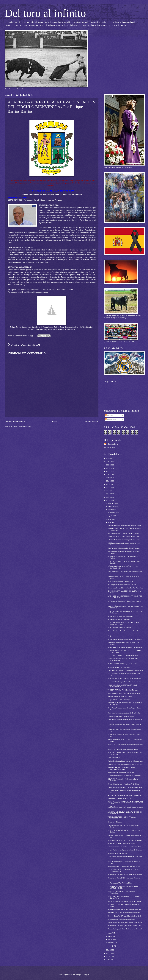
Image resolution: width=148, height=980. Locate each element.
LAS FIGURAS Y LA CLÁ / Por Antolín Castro (123, 656)
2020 (108, 478)
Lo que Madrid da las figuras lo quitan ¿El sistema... (125, 850)
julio (110, 519)
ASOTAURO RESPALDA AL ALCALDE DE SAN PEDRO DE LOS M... (124, 624)
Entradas (109, 415)
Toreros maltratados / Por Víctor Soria (120, 581)
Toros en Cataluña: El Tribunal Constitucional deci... (125, 916)
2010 (108, 956)
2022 (108, 471)
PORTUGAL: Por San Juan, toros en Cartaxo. (123, 750)
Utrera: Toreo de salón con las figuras (120, 616)
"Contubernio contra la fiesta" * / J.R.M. (121, 799)
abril (110, 936)
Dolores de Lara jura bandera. (118, 853)
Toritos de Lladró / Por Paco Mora (119, 667)
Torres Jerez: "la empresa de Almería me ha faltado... (125, 647)
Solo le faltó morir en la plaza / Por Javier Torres (124, 537)
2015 (108, 494)
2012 (108, 950)
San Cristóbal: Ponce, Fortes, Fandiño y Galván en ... (125, 533)
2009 (108, 960)
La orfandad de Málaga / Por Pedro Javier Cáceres (125, 682)
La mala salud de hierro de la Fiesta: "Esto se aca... (125, 776)
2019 (108, 481)
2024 (108, 465)
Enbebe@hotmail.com (16, 285)
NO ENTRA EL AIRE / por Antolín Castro (121, 844)
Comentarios (111, 419)
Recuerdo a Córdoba (115, 822)
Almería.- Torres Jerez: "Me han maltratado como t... (125, 693)
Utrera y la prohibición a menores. (119, 619)
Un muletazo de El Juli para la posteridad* (122, 919)
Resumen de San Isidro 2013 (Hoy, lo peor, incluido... (125, 875)
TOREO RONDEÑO (114, 758)
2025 (108, 462)
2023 (108, 468)
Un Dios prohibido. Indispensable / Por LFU (122, 585)
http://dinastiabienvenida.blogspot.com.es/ (33, 292)
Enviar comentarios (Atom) (23, 426)
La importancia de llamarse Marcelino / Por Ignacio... (125, 639)
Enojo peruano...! (113, 636)
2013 (108, 500)
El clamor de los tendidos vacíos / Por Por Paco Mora (125, 588)
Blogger (86, 975)
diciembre (111, 503)
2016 (108, 491)
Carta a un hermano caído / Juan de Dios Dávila (124, 713)
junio (110, 522)
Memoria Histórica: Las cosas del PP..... (121, 697)
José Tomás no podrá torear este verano (121, 772)
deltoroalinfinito (112, 444)
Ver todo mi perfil (110, 447)
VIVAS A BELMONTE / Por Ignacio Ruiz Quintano (124, 664)
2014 (108, 497)
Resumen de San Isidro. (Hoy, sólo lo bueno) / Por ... (125, 926)
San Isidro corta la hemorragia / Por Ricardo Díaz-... (125, 901)
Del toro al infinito (45, 13)
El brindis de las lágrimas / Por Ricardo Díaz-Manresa (125, 670)
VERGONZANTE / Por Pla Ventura (119, 628)
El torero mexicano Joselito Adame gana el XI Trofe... (125, 764)
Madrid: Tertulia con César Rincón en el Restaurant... (125, 761)
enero (110, 946)
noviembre (112, 506)
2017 (108, 487)
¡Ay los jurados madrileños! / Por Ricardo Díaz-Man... (125, 787)
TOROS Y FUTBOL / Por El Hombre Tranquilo (123, 690)
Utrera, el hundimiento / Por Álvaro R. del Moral (123, 784)
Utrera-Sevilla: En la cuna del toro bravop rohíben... (125, 913)
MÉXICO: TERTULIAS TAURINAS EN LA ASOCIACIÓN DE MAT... (121, 768)
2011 (108, 953)
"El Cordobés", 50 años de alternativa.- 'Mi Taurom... (125, 795)
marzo (110, 939)
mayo (110, 933)
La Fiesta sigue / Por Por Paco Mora (120, 883)
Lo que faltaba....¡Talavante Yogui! (119, 700)
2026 (108, 458)
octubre (111, 510)
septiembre (112, 513)
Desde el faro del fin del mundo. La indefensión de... (125, 909)
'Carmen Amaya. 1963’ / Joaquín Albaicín (121, 716)
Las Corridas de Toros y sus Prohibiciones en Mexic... (125, 840)
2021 (108, 475)
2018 (108, 484)
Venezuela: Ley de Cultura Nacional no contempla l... (125, 929)
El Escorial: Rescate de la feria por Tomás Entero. (124, 540)
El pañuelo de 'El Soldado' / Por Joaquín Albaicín (124, 548)
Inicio (54, 422)
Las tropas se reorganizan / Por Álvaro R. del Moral (125, 922)
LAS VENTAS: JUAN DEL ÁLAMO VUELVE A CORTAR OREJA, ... (123, 871)
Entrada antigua (91, 422)
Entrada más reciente (15, 422)
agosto (110, 516)
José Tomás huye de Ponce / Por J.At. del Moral (124, 867)
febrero (111, 943)
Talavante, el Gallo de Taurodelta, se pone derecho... (125, 679)
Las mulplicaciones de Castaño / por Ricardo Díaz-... (125, 847)
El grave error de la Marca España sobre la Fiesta (124, 525)
